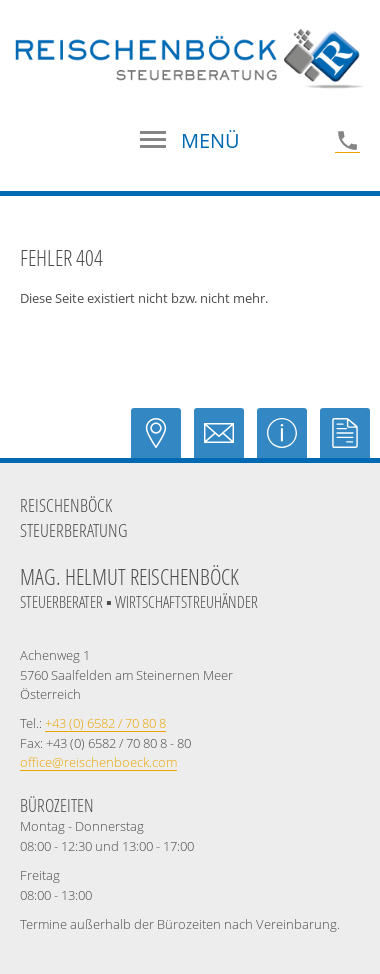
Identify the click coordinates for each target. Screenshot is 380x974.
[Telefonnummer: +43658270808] (347, 140)
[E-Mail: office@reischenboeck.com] (225, 443)
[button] (190, 141)
